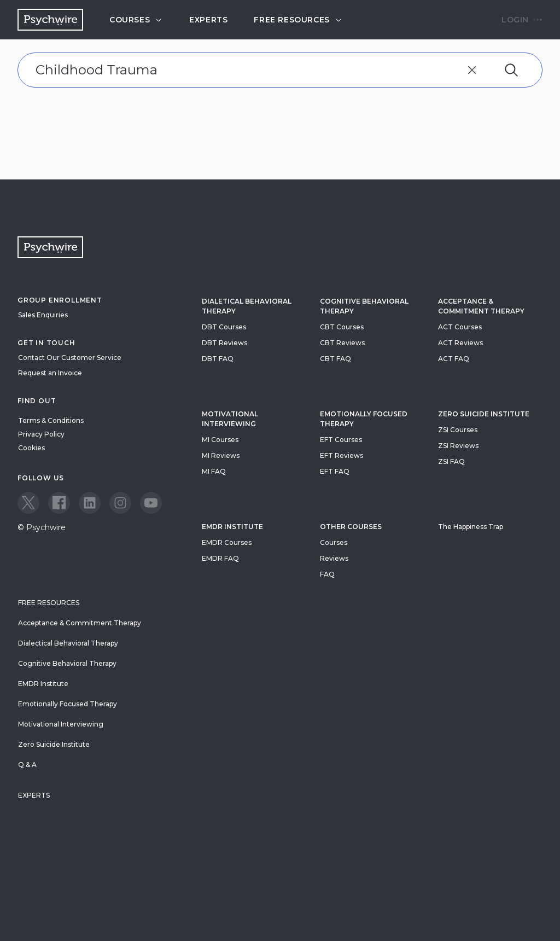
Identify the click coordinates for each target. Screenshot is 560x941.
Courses (136, 20)
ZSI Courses (458, 430)
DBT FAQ (218, 359)
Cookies (31, 448)
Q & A (27, 765)
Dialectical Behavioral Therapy (68, 643)
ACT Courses (460, 327)
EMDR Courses (227, 542)
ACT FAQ (454, 359)
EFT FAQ (335, 471)
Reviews (334, 558)
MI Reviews (221, 455)
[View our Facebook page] (59, 503)
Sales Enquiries (43, 315)
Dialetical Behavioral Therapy (247, 306)
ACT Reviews (460, 343)
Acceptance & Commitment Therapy (481, 306)
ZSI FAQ (451, 461)
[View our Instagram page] (120, 503)
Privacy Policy (41, 434)
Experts (208, 20)
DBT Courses (224, 327)
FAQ (327, 574)
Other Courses (351, 527)
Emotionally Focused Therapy (364, 419)
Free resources (298, 20)
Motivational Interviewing (230, 419)
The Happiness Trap (471, 527)
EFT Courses (341, 440)
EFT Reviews (342, 455)
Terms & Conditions (51, 420)
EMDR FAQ (220, 558)
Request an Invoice (50, 373)
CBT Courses (342, 327)
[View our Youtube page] (151, 503)
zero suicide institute (484, 414)
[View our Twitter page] (28, 503)
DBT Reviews (224, 343)
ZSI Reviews (458, 446)
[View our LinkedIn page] (90, 503)
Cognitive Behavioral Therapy (364, 306)
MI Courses (220, 440)
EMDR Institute (232, 527)
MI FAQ (214, 471)
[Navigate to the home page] (50, 20)
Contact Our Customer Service (70, 358)
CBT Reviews (342, 343)
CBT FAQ (336, 359)
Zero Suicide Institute (54, 744)
